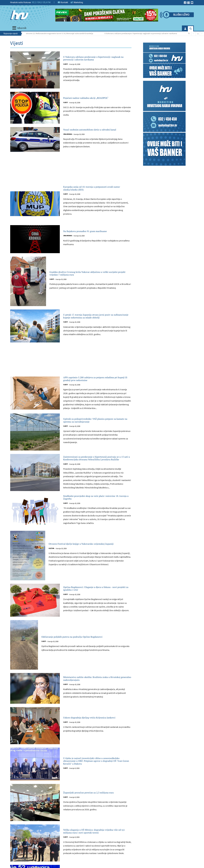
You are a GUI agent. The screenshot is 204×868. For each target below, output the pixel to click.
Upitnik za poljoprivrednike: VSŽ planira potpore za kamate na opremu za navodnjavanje (94, 433)
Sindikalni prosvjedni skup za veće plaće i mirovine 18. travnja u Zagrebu (94, 514)
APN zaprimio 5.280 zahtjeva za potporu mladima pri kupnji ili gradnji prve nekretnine (94, 388)
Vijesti (65, 67)
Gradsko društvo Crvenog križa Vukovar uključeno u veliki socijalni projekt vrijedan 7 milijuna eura (88, 279)
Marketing (77, 2)
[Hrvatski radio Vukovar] (19, 15)
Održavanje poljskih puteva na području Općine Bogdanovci (86, 655)
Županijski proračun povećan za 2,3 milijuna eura (97, 811)
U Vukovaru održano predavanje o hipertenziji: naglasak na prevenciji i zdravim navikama (142, 33)
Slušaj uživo (181, 15)
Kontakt (63, 2)
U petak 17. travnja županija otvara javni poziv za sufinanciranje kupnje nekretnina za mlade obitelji (97, 322)
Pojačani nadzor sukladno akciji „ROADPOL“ (96, 98)
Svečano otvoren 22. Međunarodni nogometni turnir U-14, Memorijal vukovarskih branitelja (57, 33)
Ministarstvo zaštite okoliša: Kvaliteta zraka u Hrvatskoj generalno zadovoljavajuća (96, 696)
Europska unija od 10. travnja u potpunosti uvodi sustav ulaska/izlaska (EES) (95, 192)
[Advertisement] (71, 173)
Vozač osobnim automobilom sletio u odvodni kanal (91, 131)
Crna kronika (68, 138)
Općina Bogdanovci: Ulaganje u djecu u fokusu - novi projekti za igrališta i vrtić (93, 606)
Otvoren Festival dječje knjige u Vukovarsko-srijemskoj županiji (90, 562)
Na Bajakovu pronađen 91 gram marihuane (95, 237)
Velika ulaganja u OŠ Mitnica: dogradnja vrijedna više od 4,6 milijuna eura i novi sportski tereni (93, 849)
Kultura (51, 569)
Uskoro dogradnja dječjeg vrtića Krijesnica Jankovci (95, 736)
